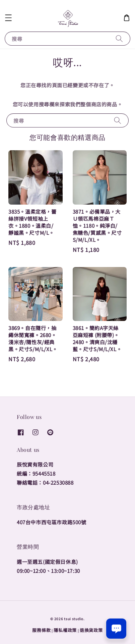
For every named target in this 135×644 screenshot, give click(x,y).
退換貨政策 (91, 630)
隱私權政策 (65, 630)
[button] (8, 18)
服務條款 (41, 630)
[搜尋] (119, 38)
